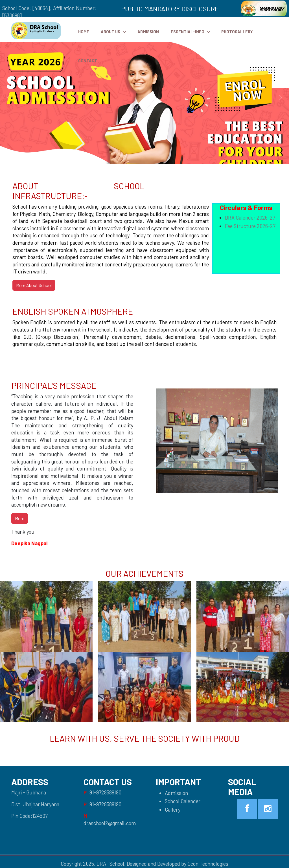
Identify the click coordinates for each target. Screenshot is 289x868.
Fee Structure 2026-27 (250, 226)
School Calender (183, 801)
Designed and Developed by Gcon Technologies (178, 864)
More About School (34, 285)
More (20, 518)
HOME (84, 32)
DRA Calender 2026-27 (250, 218)
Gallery (173, 810)
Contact (88, 61)
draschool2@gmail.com (110, 823)
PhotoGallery (237, 32)
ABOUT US (110, 32)
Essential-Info (188, 32)
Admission (148, 32)
